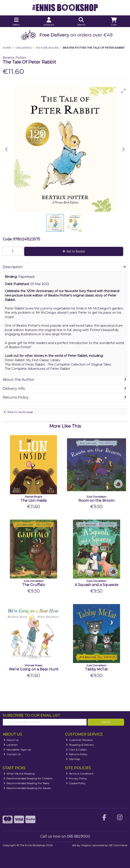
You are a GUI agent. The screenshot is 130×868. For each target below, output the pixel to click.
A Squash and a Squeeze (97, 585)
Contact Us (12, 754)
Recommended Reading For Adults (27, 788)
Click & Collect (76, 750)
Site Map (73, 759)
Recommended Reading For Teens (27, 783)
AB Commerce (118, 845)
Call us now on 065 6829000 (65, 836)
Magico (86, 845)
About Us (11, 740)
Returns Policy (77, 754)
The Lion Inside (34, 501)
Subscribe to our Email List (31, 715)
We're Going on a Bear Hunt (34, 669)
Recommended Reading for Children (28, 778)
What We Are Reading (19, 774)
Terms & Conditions (80, 774)
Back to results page (20, 412)
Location (11, 745)
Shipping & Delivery (80, 745)
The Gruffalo (34, 585)
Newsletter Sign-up (17, 750)
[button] (123, 91)
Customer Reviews (79, 740)
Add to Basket (74, 251)
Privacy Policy (77, 778)
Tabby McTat (96, 669)
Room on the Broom (96, 501)
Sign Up (106, 722)
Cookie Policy (76, 783)
